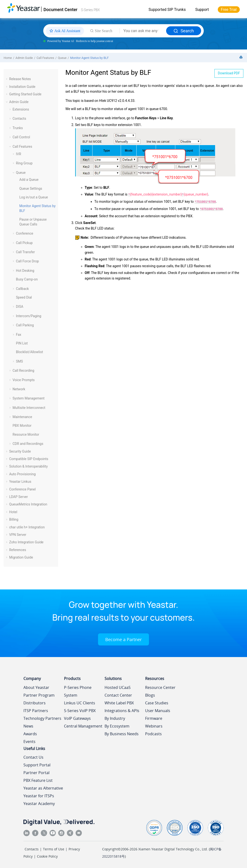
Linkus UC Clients (80, 703)
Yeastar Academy (39, 804)
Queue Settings (31, 189)
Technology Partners (42, 718)
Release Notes (20, 79)
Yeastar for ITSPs (39, 796)
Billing (14, 519)
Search (184, 31)
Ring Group (24, 163)
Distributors (35, 703)
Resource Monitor (26, 434)
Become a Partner (123, 639)
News (28, 726)
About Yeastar (36, 687)
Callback (22, 289)
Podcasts (153, 734)
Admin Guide (24, 58)
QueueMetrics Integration (28, 504)
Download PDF (229, 73)
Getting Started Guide (25, 94)
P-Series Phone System (78, 691)
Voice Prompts (24, 380)
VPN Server (18, 535)
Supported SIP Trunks (167, 10)
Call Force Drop (27, 261)
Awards (30, 734)
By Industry (115, 718)
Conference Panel (22, 489)
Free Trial (229, 10)
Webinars (154, 726)
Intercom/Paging (29, 316)
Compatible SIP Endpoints (29, 459)
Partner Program (39, 695)
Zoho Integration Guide (26, 542)
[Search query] (143, 31)
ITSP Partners (36, 711)
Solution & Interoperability (28, 466)
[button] (7, 79)
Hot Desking (25, 271)
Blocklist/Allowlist (29, 352)
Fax (19, 335)
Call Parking (25, 325)
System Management (28, 398)
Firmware (154, 718)
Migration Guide (21, 557)
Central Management (83, 726)
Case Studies (157, 703)
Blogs (150, 695)
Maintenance (22, 417)
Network (19, 389)
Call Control (21, 137)
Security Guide (20, 451)
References (18, 550)
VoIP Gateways (77, 718)
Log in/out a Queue (34, 197)
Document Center (60, 10)
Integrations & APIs (122, 711)
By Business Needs (122, 734)
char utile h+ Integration (27, 527)
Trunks (18, 128)
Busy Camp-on (27, 279)
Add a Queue (29, 180)
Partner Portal (36, 773)
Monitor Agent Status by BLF (90, 58)
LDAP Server (19, 497)
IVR (18, 154)
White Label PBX (119, 703)
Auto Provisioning (22, 474)
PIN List (22, 343)
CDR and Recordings (28, 444)
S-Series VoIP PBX (80, 711)
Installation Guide (22, 87)
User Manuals (158, 711)
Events (29, 742)
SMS (19, 361)
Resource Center (160, 687)
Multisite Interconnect (29, 408)
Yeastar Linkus (20, 482)
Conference (25, 233)
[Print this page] (241, 58)
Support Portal (37, 765)
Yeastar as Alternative (43, 788)
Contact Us (33, 757)
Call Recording (23, 371)
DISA (20, 307)
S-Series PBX (90, 10)
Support (202, 10)
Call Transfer (25, 252)
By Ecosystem (117, 726)
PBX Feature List (38, 780)
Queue (62, 58)
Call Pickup (24, 243)
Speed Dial (24, 297)
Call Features (45, 58)
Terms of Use (54, 849)
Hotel (13, 512)
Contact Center (118, 695)
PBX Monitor (22, 426)
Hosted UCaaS (118, 687)
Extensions (21, 109)
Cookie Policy (47, 856)
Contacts (19, 119)
